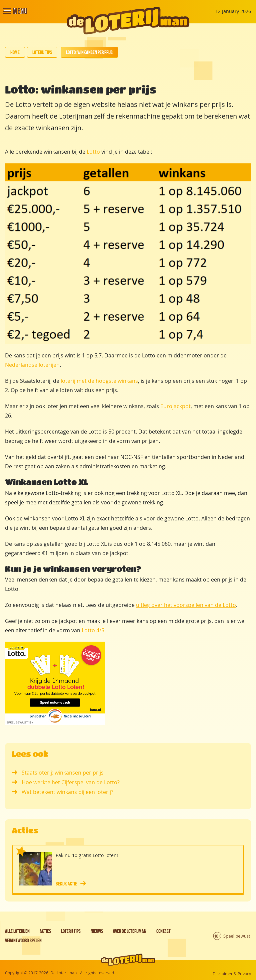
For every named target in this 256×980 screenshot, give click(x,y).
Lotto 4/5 (93, 630)
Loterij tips (42, 52)
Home (15, 52)
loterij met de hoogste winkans (99, 381)
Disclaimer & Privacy (232, 974)
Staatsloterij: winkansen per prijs (58, 773)
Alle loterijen (17, 931)
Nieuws (97, 931)
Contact (163, 931)
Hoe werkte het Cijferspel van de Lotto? (66, 782)
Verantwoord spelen (23, 940)
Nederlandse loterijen (32, 365)
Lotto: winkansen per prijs (89, 52)
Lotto (93, 152)
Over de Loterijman (130, 931)
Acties (45, 931)
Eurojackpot (175, 406)
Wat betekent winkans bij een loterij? (62, 792)
